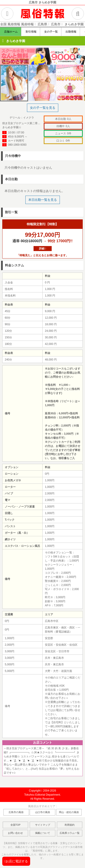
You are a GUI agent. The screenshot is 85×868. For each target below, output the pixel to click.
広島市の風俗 (16, 812)
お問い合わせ (15, 833)
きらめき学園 (16, 41)
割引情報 (31, 32)
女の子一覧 (51, 32)
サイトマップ (43, 825)
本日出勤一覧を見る (43, 200)
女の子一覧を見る (43, 108)
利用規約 (70, 825)
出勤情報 (71, 32)
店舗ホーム (11, 32)
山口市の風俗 (43, 812)
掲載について (43, 833)
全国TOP (15, 825)
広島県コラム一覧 (70, 833)
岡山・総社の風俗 (69, 812)
